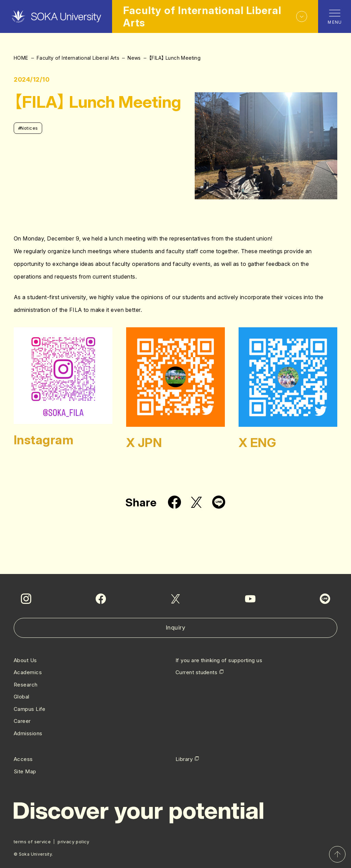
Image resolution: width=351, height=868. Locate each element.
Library (184, 759)
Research (26, 685)
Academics (28, 672)
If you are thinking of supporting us (219, 660)
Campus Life (30, 709)
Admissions (28, 733)
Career (22, 721)
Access (23, 759)
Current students (196, 672)
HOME (21, 58)
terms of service (32, 842)
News (134, 58)
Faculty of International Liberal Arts (78, 58)
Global (22, 697)
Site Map (25, 771)
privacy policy (73, 842)
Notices (28, 128)
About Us (25, 660)
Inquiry (176, 627)
